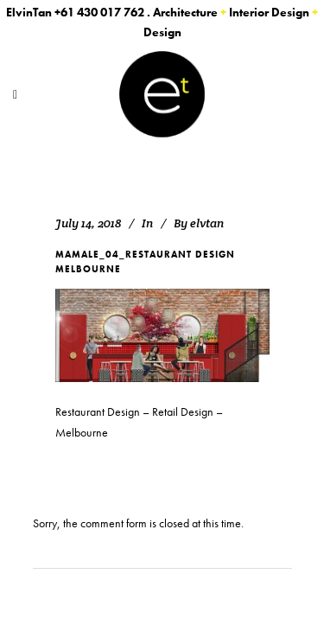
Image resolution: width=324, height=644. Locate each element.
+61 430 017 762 (99, 12)
